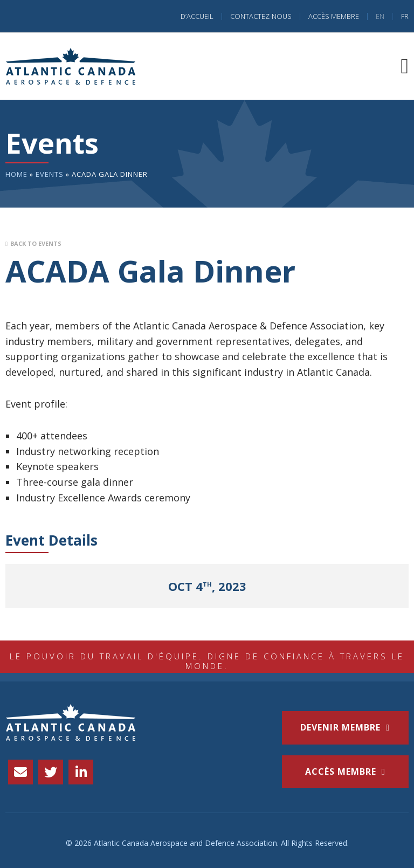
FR (405, 16)
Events (50, 174)
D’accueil (197, 16)
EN (380, 16)
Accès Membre (334, 16)
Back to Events (36, 243)
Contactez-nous (261, 16)
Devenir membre (340, 727)
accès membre (341, 771)
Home (16, 174)
